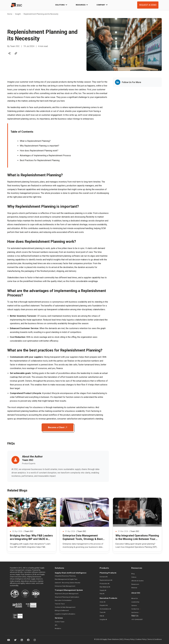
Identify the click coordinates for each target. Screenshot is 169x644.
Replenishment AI (106, 580)
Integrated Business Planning (65, 576)
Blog (133, 574)
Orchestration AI (105, 609)
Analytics (58, 628)
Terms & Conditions (155, 639)
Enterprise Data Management (65, 586)
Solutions (61, 5)
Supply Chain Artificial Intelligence (71, 573)
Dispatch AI (104, 605)
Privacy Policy (129, 639)
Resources (82, 5)
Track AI (103, 612)
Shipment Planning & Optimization (67, 597)
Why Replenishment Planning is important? (39, 146)
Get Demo (136, 613)
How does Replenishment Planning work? (39, 151)
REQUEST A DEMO (148, 5)
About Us (135, 598)
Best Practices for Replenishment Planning (40, 160)
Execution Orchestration (63, 600)
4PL (56, 625)
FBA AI (102, 616)
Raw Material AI (105, 587)
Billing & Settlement (62, 611)
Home (10, 14)
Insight (18, 14)
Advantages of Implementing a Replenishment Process (45, 155)
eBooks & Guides (137, 581)
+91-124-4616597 (137, 620)
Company (102, 5)
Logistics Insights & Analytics (65, 614)
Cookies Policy (141, 639)
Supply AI (103, 590)
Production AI (105, 584)
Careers (134, 606)
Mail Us (135, 616)
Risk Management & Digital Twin (66, 579)
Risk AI (102, 594)
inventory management (21, 193)
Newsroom (135, 584)
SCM (103, 228)
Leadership (135, 602)
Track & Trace (60, 604)
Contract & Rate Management (65, 607)
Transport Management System (69, 590)
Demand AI (104, 577)
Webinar (134, 588)
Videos (134, 577)
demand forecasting (17, 415)
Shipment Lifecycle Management (67, 594)
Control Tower (60, 622)
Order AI (103, 602)
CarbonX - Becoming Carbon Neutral (67, 583)
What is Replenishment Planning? (35, 141)
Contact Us (136, 609)
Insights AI (103, 620)
